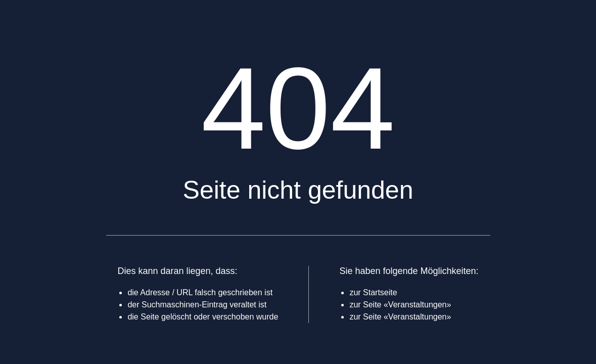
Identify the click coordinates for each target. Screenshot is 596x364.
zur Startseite (373, 292)
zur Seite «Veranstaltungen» (400, 305)
